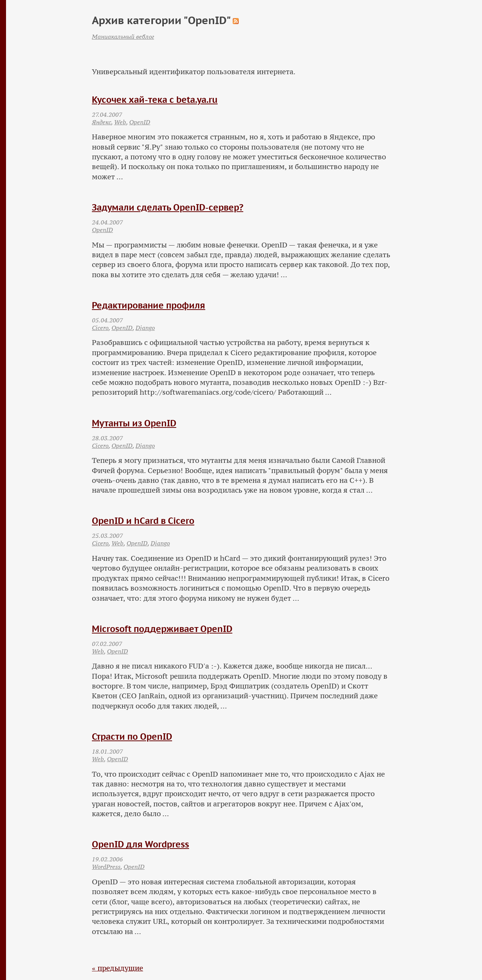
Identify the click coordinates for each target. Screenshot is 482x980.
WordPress (106, 867)
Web (120, 122)
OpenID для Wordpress (140, 844)
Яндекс (101, 122)
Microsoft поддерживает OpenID (162, 629)
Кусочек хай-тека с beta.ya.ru (155, 100)
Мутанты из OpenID (134, 423)
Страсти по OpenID (132, 737)
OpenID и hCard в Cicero (143, 521)
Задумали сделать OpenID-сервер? (168, 207)
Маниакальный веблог (123, 37)
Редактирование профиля (149, 305)
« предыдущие (117, 968)
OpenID (140, 122)
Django (145, 328)
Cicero (100, 328)
